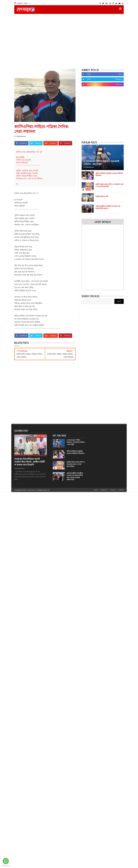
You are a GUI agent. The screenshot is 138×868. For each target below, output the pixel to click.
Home (96, 490)
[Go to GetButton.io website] (6, 866)
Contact (121, 490)
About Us (104, 490)
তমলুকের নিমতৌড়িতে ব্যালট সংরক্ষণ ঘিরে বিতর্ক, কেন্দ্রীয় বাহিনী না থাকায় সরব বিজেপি (30, 462)
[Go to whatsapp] (6, 861)
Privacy (113, 490)
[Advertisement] (23, 41)
